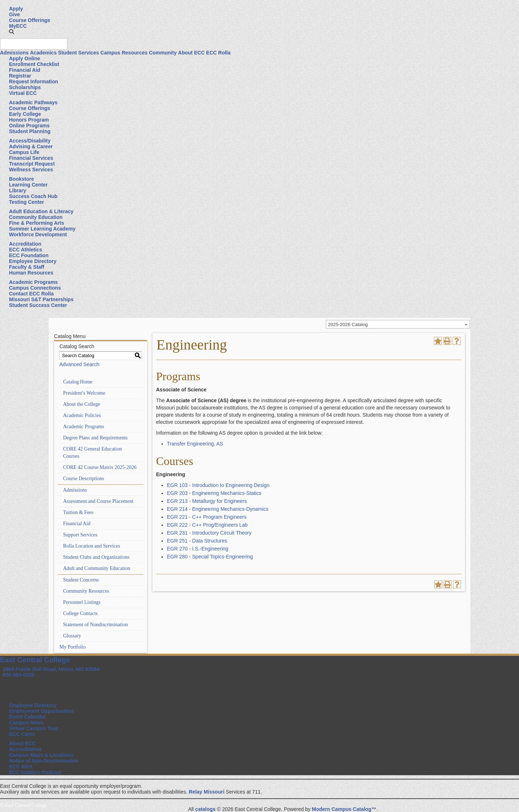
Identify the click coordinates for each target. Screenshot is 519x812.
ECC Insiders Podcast (35, 772)
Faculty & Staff (27, 267)
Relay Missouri (207, 792)
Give (14, 14)
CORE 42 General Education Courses (92, 453)
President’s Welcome (84, 393)
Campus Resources (124, 53)
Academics (43, 53)
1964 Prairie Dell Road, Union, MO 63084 (51, 669)
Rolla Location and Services (92, 546)
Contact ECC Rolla (31, 294)
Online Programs (29, 126)
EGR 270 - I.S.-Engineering (198, 549)
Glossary (72, 636)
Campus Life (24, 152)
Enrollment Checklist (34, 64)
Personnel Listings (82, 602)
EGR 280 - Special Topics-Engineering (210, 557)
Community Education (36, 217)
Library (17, 190)
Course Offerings (30, 20)
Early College (25, 114)
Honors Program (29, 120)
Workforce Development (38, 234)
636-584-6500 (19, 675)
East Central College (35, 660)
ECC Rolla (218, 53)
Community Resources (86, 591)
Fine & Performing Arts (37, 223)
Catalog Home (78, 382)
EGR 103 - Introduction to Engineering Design (218, 485)
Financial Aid (25, 70)
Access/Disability (30, 141)
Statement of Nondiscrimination (96, 625)
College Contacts (80, 613)
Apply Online (25, 58)
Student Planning (30, 131)
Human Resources (31, 273)
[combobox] (398, 324)
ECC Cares (22, 734)
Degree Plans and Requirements (95, 438)
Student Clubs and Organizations (96, 557)
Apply (16, 9)
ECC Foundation (29, 255)
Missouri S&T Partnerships (41, 299)
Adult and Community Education (97, 568)
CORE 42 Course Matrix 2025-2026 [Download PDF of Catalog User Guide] (100, 467)
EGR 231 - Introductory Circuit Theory (209, 533)
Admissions (14, 53)
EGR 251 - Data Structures (197, 541)
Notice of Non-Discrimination (44, 761)
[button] (12, 32)
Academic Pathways (33, 102)
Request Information (34, 82)
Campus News (26, 723)
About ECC (191, 53)
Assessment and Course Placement (98, 501)
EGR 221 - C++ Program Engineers (207, 517)
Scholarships (25, 87)
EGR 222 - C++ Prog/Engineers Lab (207, 525)
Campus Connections (35, 288)
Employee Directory (33, 261)
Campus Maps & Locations (41, 755)
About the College (82, 404)
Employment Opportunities (41, 711)
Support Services (80, 535)
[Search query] (34, 44)
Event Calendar (27, 717)
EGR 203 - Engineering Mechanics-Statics (214, 493)
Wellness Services (31, 170)
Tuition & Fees (78, 512)
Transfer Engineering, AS (195, 444)
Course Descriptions (84, 479)
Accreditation (25, 244)
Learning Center (28, 185)
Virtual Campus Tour (34, 728)
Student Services (79, 53)
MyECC (18, 26)
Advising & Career (31, 146)
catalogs (205, 809)
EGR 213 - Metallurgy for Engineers (207, 501)
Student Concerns (81, 580)
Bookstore (21, 179)
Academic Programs (33, 282)
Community (163, 53)
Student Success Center (38, 305)
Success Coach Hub (33, 196)
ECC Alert (21, 767)
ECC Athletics (26, 250)
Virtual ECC (23, 93)
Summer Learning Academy (42, 229)
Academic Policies (82, 415)
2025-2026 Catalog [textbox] (348, 324)
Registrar (20, 76)
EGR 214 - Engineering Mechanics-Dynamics (218, 509)
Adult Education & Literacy (41, 211)
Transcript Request (32, 164)
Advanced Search (79, 364)
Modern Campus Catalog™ (344, 809)
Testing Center (26, 202)
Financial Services (31, 158)
